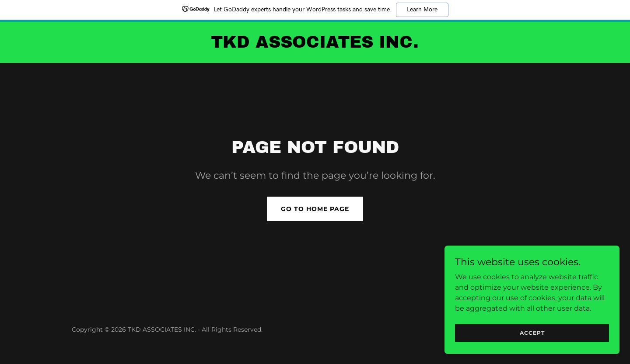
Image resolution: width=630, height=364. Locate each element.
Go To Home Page (315, 209)
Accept (532, 333)
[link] (315, 45)
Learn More (422, 10)
